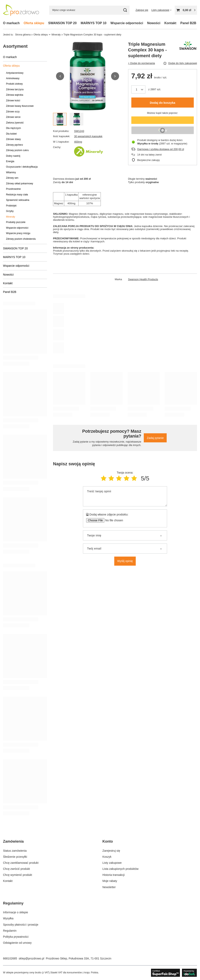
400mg (78, 142)
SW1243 (79, 131)
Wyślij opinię (125, 561)
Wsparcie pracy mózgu (18, 233)
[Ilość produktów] (138, 89)
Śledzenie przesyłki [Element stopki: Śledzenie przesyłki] (15, 857)
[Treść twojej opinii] (125, 496)
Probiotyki (11, 206)
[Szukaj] (125, 10)
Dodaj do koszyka (163, 103)
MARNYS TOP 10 (94, 23)
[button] (60, 76)
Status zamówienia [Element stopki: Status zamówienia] (15, 851)
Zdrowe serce (13, 117)
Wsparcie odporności (127, 23)
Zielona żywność (15, 123)
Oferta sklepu (34, 23)
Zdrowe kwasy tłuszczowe (20, 106)
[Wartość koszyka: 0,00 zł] (186, 10)
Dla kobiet (11, 134)
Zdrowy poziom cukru (17, 150)
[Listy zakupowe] (161, 10)
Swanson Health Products (143, 279)
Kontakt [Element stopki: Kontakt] (8, 881)
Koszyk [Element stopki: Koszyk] (107, 857)
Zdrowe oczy (13, 112)
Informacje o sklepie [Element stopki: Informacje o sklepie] (16, 912)
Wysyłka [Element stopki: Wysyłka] (8, 918)
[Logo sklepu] (21, 10)
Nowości (154, 23)
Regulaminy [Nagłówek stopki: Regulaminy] (13, 903)
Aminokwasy (13, 78)
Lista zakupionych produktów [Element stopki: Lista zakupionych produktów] (120, 869)
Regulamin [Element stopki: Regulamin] (10, 931)
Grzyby (10, 211)
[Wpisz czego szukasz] (89, 10)
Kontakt (170, 23)
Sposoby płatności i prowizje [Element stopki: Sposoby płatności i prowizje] (21, 925)
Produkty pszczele (16, 222)
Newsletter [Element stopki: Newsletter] (109, 887)
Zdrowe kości (13, 101)
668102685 (10, 958)
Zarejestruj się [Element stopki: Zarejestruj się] (111, 851)
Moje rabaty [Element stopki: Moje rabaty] (110, 881)
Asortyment (15, 46)
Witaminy (11, 172)
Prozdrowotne (13, 189)
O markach (11, 23)
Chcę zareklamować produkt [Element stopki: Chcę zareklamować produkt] (21, 863)
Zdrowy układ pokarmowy (20, 184)
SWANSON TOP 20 (62, 23)
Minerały (56, 35)
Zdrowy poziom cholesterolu (21, 239)
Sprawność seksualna (18, 200)
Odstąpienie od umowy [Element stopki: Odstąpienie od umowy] (17, 943)
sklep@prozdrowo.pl (31, 958)
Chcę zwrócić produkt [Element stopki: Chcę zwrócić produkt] (16, 869)
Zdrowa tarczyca (15, 89)
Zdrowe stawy (13, 139)
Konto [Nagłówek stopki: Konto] (108, 841)
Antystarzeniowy (15, 73)
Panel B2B (188, 23)
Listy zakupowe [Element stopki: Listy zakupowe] (112, 863)
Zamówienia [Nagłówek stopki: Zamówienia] (13, 841)
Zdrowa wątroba (15, 95)
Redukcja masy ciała (17, 195)
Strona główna (23, 35)
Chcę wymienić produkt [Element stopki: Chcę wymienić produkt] (18, 875)
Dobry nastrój (13, 156)
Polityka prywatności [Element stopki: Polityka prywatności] (16, 937)
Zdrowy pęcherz (15, 145)
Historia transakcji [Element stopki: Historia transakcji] (113, 875)
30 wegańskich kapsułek (88, 136)
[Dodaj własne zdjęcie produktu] (113, 520)
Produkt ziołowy (14, 84)
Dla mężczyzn (13, 128)
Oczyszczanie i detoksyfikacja (22, 167)
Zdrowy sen (12, 178)
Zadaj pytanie (155, 438)
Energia (10, 161)
